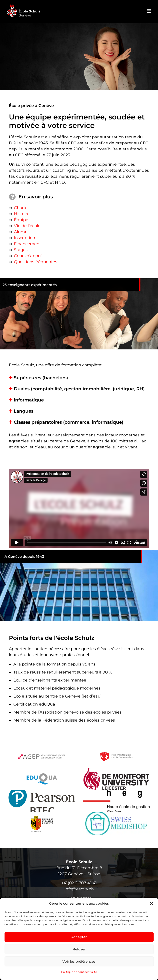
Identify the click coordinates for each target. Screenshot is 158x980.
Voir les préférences (79, 961)
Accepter (79, 937)
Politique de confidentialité (79, 972)
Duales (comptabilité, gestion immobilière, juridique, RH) (79, 389)
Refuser (79, 949)
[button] (151, 903)
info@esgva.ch (79, 889)
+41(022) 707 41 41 (79, 883)
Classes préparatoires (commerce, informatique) (69, 422)
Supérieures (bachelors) (41, 378)
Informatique (29, 400)
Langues (24, 411)
